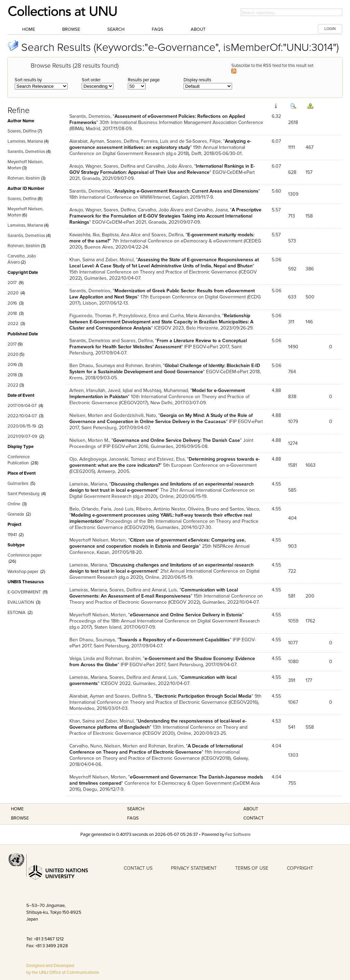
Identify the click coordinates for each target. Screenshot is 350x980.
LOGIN (330, 29)
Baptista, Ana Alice (121, 235)
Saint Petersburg (23, 494)
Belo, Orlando (84, 509)
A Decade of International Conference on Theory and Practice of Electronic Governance (156, 749)
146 (309, 322)
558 (310, 727)
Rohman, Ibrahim (24, 178)
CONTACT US (138, 868)
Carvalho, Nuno (86, 746)
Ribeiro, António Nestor (161, 509)
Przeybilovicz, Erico (139, 316)
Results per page (144, 80)
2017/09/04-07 (22, 406)
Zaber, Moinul (119, 260)
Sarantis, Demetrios (26, 152)
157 (309, 172)
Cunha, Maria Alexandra (195, 316)
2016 (12, 303)
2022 (13, 324)
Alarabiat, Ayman (87, 141)
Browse (71, 29)
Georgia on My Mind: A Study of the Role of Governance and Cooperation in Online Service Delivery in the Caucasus (161, 418)
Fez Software (238, 835)
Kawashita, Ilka (84, 235)
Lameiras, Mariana (25, 141)
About (198, 29)
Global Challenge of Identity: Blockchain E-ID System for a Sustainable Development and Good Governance (165, 369)
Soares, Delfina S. (133, 696)
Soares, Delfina (22, 131)
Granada (16, 514)
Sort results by (28, 80)
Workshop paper (23, 572)
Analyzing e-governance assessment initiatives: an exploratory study (160, 144)
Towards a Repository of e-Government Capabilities (174, 640)
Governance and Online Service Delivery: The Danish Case (177, 440)
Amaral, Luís (164, 590)
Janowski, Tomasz (127, 459)
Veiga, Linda (82, 659)
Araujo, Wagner (85, 166)
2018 (12, 313)
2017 (12, 283)
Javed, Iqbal (120, 390)
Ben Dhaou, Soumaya (92, 366)
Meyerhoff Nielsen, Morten (98, 540)
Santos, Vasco (244, 509)
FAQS (133, 818)
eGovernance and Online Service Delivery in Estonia (186, 615)
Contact (253, 818)
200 (310, 596)
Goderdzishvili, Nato (135, 415)
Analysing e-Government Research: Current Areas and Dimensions (186, 191)
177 (309, 680)
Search (116, 29)
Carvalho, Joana (211, 210)
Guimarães (18, 484)
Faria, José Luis (117, 509)
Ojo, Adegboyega (88, 459)
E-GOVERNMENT (24, 592)
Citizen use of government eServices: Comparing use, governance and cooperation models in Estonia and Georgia (157, 543)
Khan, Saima (82, 260)
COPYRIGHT (300, 868)
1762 (310, 621)
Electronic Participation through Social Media (204, 696)
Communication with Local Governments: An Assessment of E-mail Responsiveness (154, 593)
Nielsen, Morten (86, 415)
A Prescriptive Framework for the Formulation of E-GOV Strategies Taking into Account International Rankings (165, 216)
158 (309, 216)
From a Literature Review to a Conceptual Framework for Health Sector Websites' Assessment (158, 344)
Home (29, 29)
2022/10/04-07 (22, 416)
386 (310, 269)
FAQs (158, 29)
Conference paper (25, 555)
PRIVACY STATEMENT (194, 868)
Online (14, 504)
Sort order (91, 80)
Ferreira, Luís (155, 141)
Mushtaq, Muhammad (166, 390)
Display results (197, 80)
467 (309, 147)
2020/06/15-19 (22, 426)
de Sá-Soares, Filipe (200, 141)
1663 (311, 465)
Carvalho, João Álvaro (169, 166)
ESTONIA (17, 613)
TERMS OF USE (252, 868)
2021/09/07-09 (22, 436)
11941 (12, 535)
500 (310, 297)
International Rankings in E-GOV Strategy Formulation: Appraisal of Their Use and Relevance (162, 169)
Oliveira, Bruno (203, 509)
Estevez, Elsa (171, 459)
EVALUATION (21, 602)
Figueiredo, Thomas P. (93, 316)
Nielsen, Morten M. (89, 440)
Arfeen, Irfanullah (87, 390)
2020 (13, 293)
